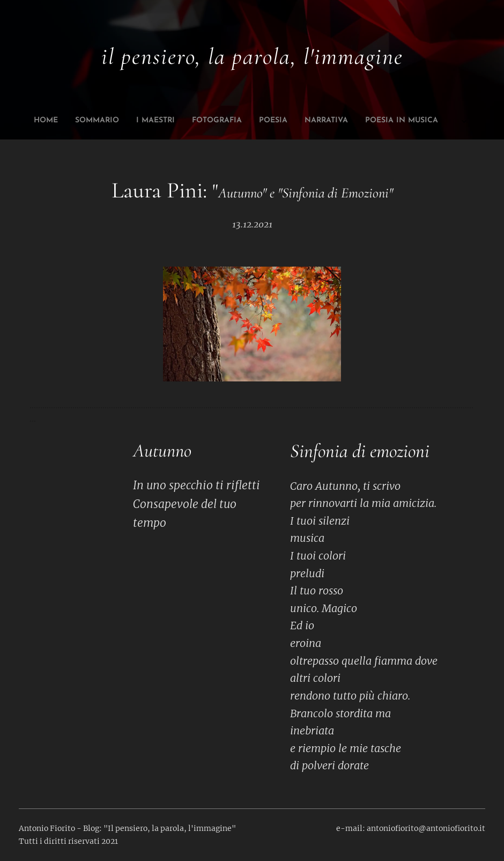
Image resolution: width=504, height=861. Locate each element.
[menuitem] (168, 121)
